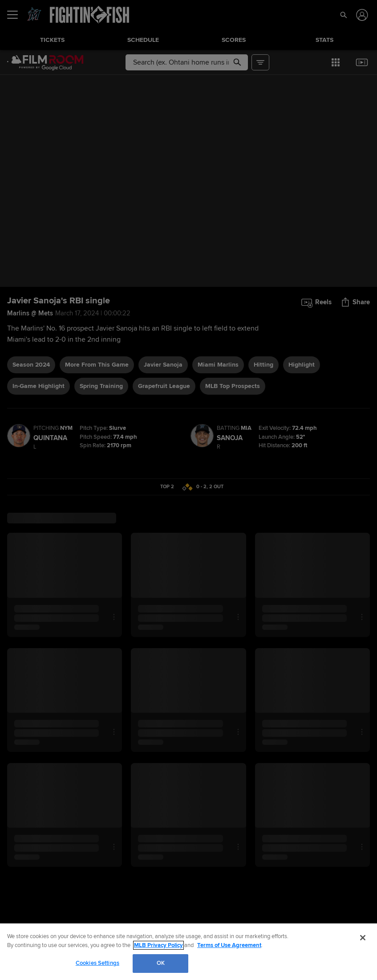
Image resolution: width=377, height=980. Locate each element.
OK (161, 963)
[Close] (363, 938)
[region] (188, 952)
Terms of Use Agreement (229, 945)
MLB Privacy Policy (158, 945)
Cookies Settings (97, 963)
